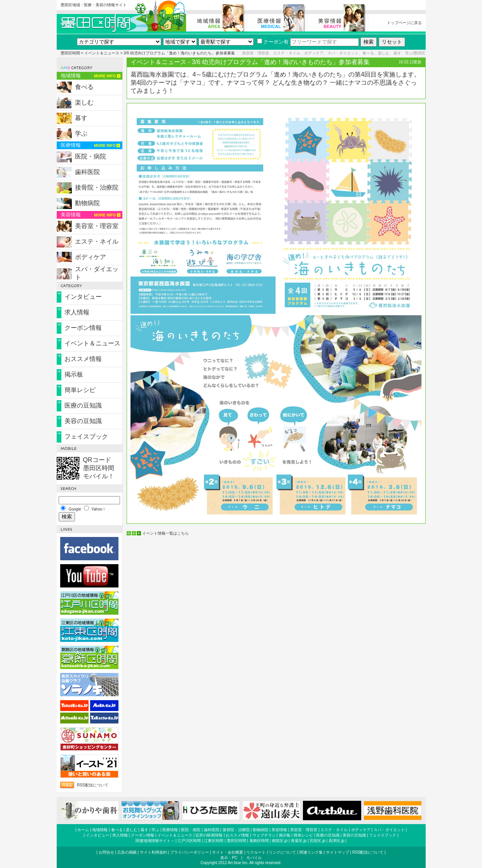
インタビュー (83, 297)
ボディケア (90, 257)
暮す (81, 118)
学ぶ (81, 133)
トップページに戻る (404, 23)
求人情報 (77, 312)
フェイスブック (86, 437)
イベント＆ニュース (102, 53)
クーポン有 (273, 42)
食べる (84, 87)
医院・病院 (90, 156)
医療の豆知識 (83, 405)
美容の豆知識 (83, 421)
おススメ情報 (83, 359)
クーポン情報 (83, 328)
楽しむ (84, 102)
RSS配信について (93, 785)
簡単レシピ (80, 390)
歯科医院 (87, 172)
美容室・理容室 (97, 226)
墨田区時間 (70, 53)
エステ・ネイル (97, 241)
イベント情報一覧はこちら (165, 533)
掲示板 (74, 374)
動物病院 (87, 203)
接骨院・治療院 (97, 187)
